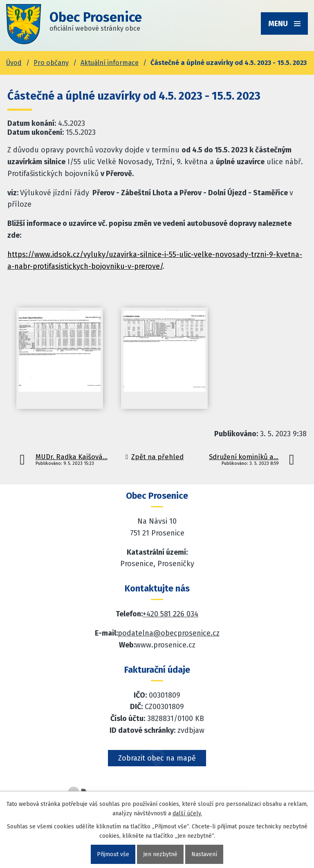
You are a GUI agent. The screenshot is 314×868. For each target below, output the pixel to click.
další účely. (187, 813)
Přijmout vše (113, 854)
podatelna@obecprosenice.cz (169, 633)
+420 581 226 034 (170, 614)
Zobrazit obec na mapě (157, 758)
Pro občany (51, 63)
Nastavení (204, 854)
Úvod (14, 63)
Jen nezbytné (160, 854)
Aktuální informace (110, 63)
